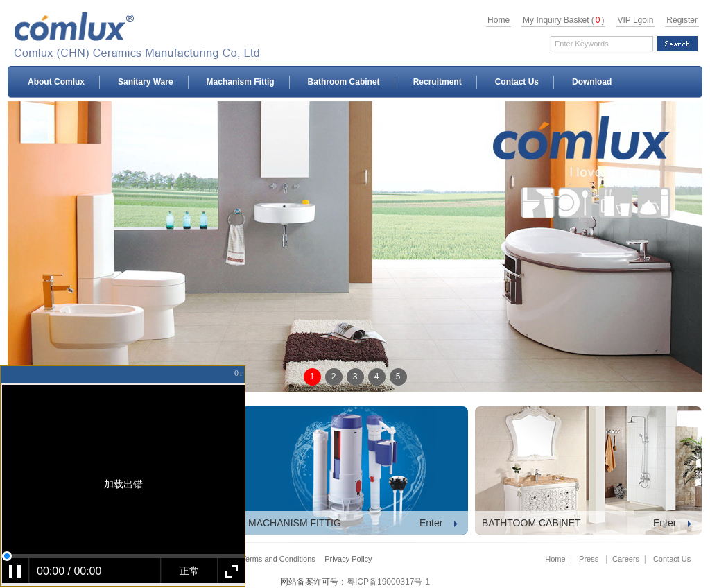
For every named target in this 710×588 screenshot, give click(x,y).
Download (592, 82)
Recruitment (438, 82)
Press (589, 559)
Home (499, 20)
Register (682, 20)
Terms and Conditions (278, 559)
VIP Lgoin (635, 20)
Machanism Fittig (241, 82)
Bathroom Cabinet (344, 82)
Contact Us (517, 82)
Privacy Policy (348, 559)
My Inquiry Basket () (563, 20)
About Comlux (56, 82)
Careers (626, 559)
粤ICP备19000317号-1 (388, 582)
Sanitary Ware (146, 82)
